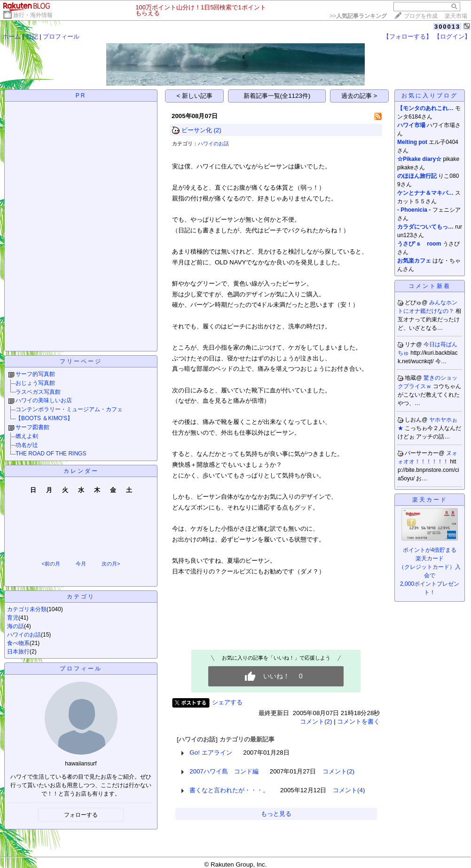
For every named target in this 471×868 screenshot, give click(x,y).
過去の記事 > (359, 96)
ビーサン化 (197, 130)
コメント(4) (349, 790)
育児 (13, 618)
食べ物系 (18, 643)
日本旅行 (18, 652)
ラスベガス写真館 (38, 392)
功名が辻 (27, 445)
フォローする (81, 815)
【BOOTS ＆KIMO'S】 (44, 418)
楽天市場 (456, 16)
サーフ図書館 (32, 427)
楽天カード (430, 500)
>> (358, 16)
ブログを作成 (421, 16)
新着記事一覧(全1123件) (277, 96)
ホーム (12, 36)
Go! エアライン (211, 753)
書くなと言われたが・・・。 (229, 790)
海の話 (16, 626)
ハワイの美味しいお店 (44, 400)
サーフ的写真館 (35, 374)
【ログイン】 (452, 36)
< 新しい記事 (195, 96)
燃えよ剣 (27, 436)
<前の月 (51, 564)
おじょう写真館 (35, 383)
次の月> (111, 564)
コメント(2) (316, 721)
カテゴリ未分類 (27, 609)
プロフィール (61, 36)
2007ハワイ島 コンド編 (224, 771)
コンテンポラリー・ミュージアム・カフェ (69, 409)
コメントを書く (358, 721)
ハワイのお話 (24, 635)
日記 (32, 36)
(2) (217, 130)
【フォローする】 (408, 36)
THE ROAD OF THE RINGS (51, 454)
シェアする (227, 702)
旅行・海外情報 (33, 15)
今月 (81, 564)
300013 (447, 27)
